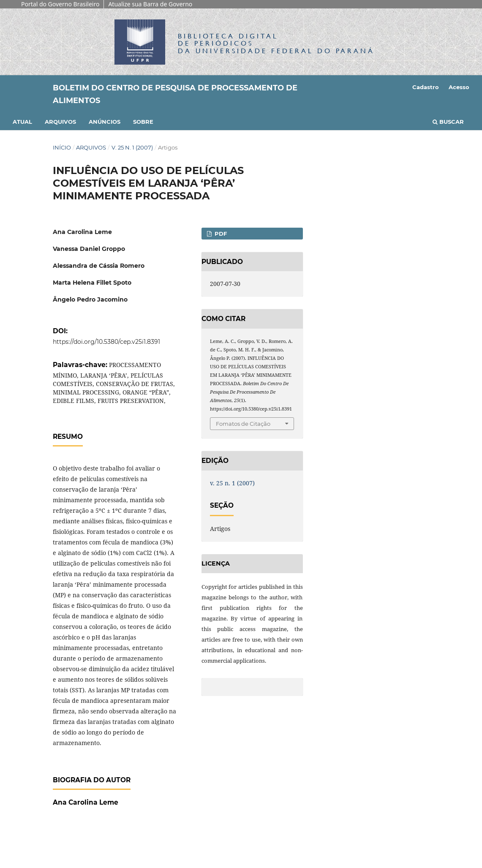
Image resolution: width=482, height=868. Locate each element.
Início (62, 147)
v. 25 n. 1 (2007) (132, 147)
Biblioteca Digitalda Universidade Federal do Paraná (276, 43)
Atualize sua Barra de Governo (150, 4)
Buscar (448, 122)
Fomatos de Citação (243, 424)
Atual (22, 122)
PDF (220, 234)
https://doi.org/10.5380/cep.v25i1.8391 (106, 342)
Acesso (459, 87)
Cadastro (426, 87)
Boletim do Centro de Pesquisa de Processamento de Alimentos (175, 94)
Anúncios (105, 122)
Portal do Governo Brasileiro (60, 4)
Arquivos (60, 122)
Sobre (143, 122)
